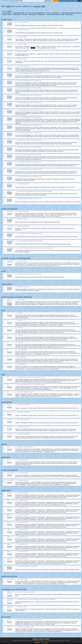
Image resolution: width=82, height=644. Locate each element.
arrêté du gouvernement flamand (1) (72, 13)
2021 (43, 6)
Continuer (37, 643)
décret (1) (25, 14)
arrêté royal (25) (7, 13)
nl (80, 1)
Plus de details (45, 643)
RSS (60, 1)
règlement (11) (41, 14)
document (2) (69, 14)
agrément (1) (33, 14)
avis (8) (4, 14)
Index (8, 6)
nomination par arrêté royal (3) (55, 14)
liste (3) (10, 14)
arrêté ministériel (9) (18, 13)
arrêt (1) (48, 13)
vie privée (56, 1)
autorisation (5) (17, 14)
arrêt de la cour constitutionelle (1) (35, 13)
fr (79, 1)
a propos (64, 1)
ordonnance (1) (56, 13)
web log (70, 1)
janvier (37, 6)
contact (75, 1)
